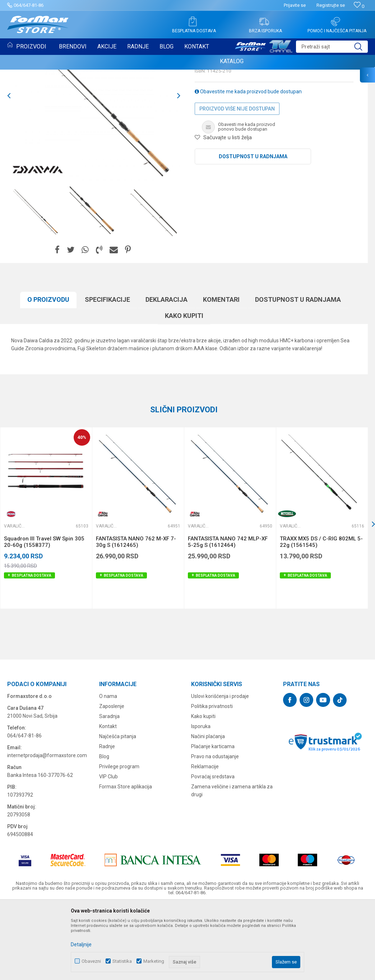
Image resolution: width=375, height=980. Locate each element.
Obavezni (91, 961)
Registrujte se (331, 5)
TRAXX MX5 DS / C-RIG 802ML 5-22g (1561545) (321, 615)
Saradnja (109, 790)
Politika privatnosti (212, 780)
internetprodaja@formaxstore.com (47, 829)
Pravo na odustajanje (215, 830)
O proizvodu (48, 373)
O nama (108, 770)
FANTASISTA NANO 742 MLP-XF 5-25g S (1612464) (228, 615)
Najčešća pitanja (118, 810)
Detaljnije (81, 944)
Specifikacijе (107, 373)
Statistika (122, 961)
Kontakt (108, 800)
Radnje (107, 820)
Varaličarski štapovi (223, 121)
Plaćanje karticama (213, 820)
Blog (104, 830)
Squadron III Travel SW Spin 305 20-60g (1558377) (44, 615)
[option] (36, 285)
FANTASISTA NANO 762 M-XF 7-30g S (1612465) (136, 615)
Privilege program (119, 840)
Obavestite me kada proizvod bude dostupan (248, 165)
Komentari (221, 373)
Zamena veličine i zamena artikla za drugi (232, 864)
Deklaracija (166, 373)
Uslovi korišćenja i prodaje (220, 770)
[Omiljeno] (359, 6)
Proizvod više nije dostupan (237, 182)
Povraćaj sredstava (213, 850)
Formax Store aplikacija (126, 860)
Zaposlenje (112, 780)
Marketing (154, 961)
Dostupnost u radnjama (253, 230)
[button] (332, 47)
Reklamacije (205, 840)
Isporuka (201, 800)
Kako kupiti (184, 389)
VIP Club (108, 850)
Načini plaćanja (208, 810)
